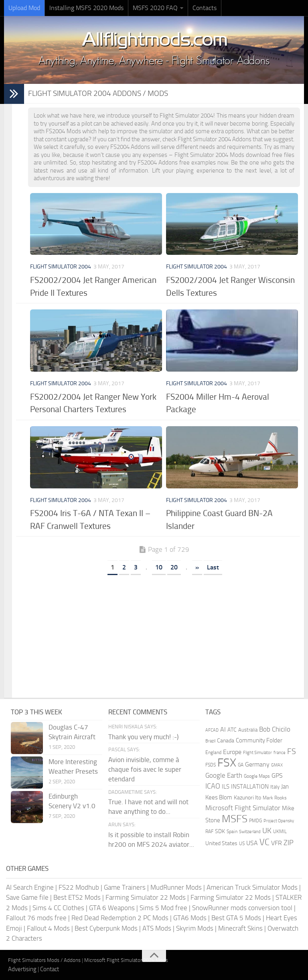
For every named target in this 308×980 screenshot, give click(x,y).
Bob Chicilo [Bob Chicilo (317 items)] (275, 729)
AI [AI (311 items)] (223, 729)
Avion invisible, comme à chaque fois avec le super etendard (145, 769)
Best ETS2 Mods (77, 897)
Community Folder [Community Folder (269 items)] (259, 740)
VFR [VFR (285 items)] (277, 843)
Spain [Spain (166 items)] (232, 832)
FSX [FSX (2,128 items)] (227, 763)
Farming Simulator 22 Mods (146, 897)
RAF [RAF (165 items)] (209, 832)
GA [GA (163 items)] (241, 765)
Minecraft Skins (240, 928)
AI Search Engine (30, 887)
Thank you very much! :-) (143, 737)
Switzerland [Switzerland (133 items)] (250, 832)
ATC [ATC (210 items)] (232, 730)
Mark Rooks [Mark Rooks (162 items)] (275, 798)
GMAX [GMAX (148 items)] (277, 765)
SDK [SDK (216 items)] (220, 831)
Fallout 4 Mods (48, 928)
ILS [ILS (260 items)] (226, 787)
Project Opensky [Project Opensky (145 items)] (279, 821)
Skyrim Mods (195, 928)
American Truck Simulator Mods (252, 887)
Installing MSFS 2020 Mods (86, 8)
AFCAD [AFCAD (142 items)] (212, 730)
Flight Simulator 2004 (61, 267)
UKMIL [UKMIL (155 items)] (280, 832)
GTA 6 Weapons (112, 908)
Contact (50, 969)
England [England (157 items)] (213, 752)
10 (159, 567)
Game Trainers (125, 887)
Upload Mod (24, 8)
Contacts (205, 8)
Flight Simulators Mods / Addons (44, 960)
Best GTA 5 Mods (236, 918)
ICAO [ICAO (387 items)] (213, 786)
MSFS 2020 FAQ (155, 8)
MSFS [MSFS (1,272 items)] (235, 819)
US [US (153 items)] (242, 844)
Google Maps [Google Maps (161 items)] (257, 776)
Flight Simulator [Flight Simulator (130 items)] (257, 753)
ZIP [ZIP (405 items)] (289, 843)
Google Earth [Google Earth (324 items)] (224, 776)
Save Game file (27, 897)
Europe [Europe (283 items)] (232, 752)
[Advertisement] (164, 634)
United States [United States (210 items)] (221, 843)
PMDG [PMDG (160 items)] (255, 821)
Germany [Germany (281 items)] (257, 764)
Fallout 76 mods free (36, 918)
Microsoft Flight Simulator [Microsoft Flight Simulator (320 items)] (243, 808)
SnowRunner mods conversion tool (242, 908)
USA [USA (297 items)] (252, 843)
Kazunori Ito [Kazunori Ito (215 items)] (247, 798)
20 (174, 567)
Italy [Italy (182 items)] (275, 787)
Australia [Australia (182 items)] (248, 730)
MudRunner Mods (176, 887)
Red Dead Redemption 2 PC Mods (120, 918)
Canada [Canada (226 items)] (226, 741)
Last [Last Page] (213, 567)
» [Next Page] (197, 567)
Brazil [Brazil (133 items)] (210, 741)
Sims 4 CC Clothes (58, 908)
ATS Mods (157, 928)
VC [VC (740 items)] (264, 842)
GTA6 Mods (190, 918)
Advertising (22, 969)
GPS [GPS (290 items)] (277, 776)
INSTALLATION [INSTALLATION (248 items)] (250, 787)
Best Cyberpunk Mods (106, 928)
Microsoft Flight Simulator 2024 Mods (126, 960)
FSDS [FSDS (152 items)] (211, 765)
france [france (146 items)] (280, 752)
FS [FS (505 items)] (292, 751)
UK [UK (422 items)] (267, 831)
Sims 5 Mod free (163, 908)
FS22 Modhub (79, 887)
